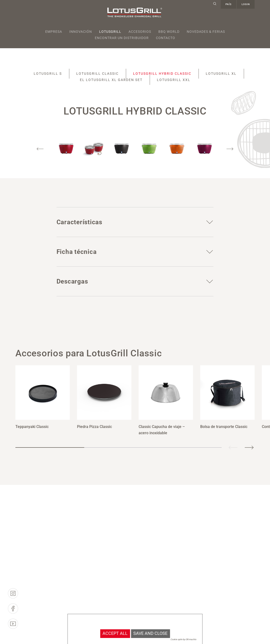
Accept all (115, 633)
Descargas (72, 281)
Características (79, 222)
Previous (40, 149)
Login (246, 4)
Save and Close (150, 633)
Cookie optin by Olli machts (183, 639)
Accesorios (140, 32)
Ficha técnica (77, 252)
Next (230, 149)
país (228, 4)
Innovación (81, 32)
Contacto (166, 38)
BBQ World (169, 32)
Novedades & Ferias (206, 32)
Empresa (54, 32)
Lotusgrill (110, 32)
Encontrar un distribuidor (122, 38)
